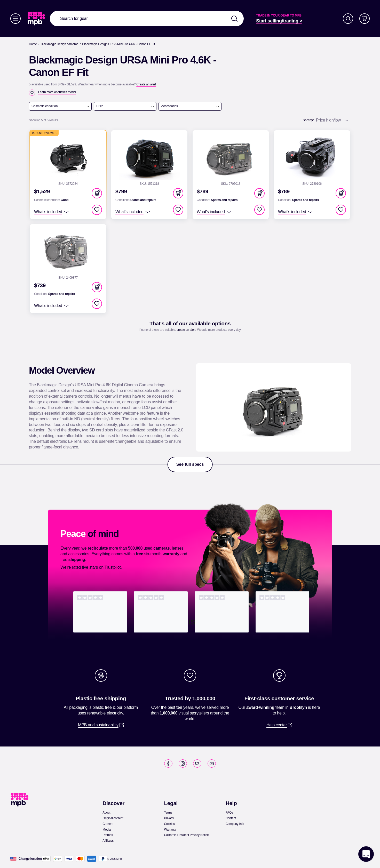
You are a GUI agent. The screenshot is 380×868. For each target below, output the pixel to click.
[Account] (348, 19)
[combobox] (147, 19)
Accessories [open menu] (190, 106)
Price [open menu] (125, 106)
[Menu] (15, 19)
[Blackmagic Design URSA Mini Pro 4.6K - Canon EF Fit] (118, 44)
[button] (97, 193)
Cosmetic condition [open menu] (60, 106)
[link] (37, 19)
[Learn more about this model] (57, 92)
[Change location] (30, 859)
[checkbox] (32, 93)
